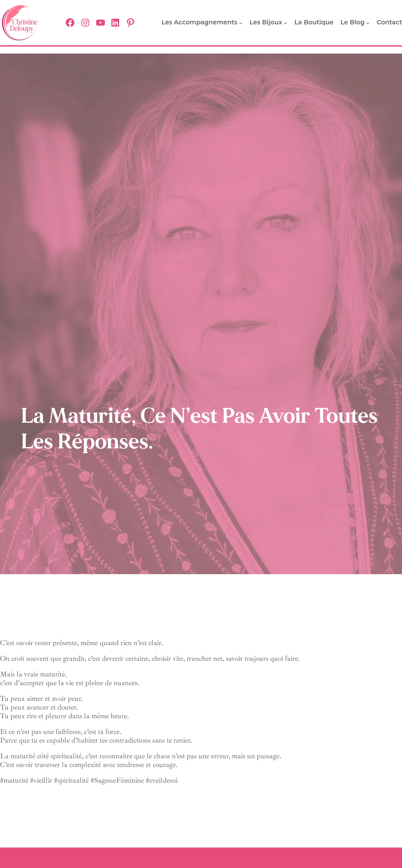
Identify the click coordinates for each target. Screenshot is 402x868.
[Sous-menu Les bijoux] (286, 23)
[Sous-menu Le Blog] (368, 23)
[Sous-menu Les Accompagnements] (241, 23)
